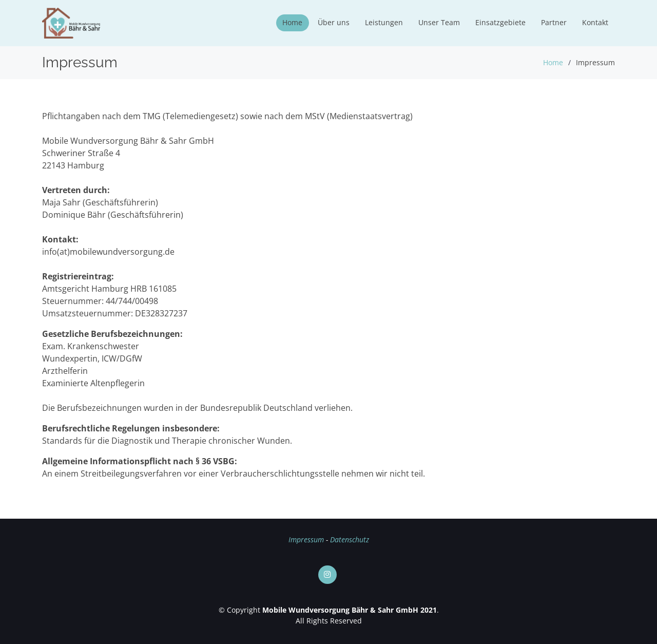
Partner (554, 22)
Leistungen (384, 22)
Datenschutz (350, 539)
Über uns (334, 22)
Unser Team (439, 22)
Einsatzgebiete (500, 22)
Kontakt (595, 22)
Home (292, 22)
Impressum (306, 539)
